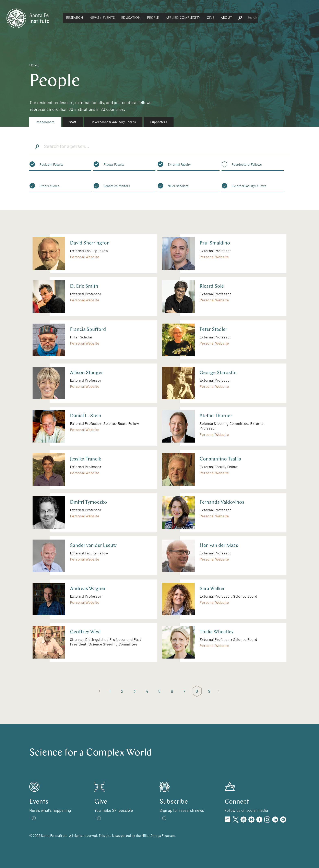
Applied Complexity (227, 18)
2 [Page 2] (122, 691)
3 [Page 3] (135, 691)
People (197, 18)
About (271, 18)
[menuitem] (45, 122)
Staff (73, 122)
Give (255, 18)
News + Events (146, 18)
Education (175, 18)
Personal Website (85, 257)
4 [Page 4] (147, 691)
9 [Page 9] (209, 691)
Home (34, 66)
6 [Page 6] (172, 691)
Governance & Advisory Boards (113, 122)
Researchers (45, 122)
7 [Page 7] (184, 691)
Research (119, 18)
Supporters (159, 122)
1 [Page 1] (110, 691)
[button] (119, 18)
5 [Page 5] (159, 691)
